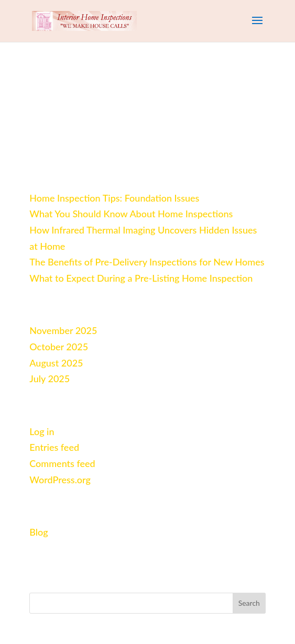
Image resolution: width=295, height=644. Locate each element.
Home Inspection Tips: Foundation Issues (114, 198)
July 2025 (50, 379)
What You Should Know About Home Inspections (131, 214)
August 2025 (56, 363)
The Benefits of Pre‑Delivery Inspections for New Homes (147, 262)
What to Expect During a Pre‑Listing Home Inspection (141, 278)
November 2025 (63, 330)
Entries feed (54, 447)
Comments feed (62, 463)
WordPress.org (60, 480)
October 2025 (59, 347)
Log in (42, 431)
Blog (39, 532)
